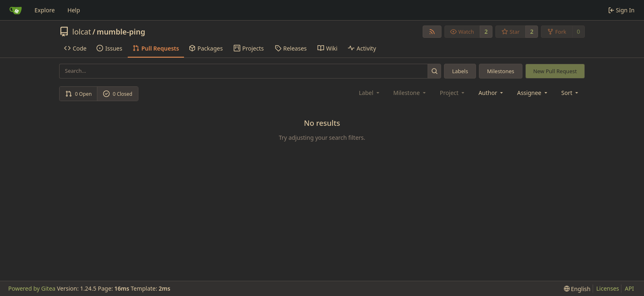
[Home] (16, 10)
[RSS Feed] (432, 32)
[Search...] (434, 71)
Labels (460, 71)
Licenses (608, 288)
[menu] (571, 93)
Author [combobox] (491, 93)
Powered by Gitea (32, 288)
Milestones (501, 71)
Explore (45, 10)
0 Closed (118, 94)
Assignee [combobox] (533, 93)
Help (74, 10)
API (629, 288)
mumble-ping (121, 32)
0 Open (79, 94)
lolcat (82, 32)
